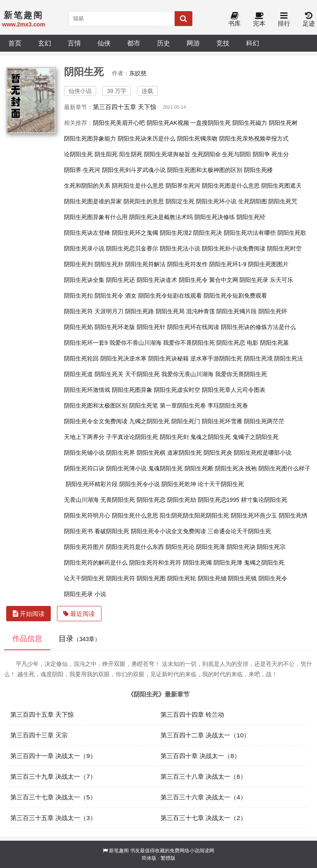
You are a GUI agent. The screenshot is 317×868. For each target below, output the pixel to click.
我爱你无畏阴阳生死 (241, 374)
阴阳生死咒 (283, 201)
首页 (15, 43)
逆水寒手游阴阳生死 (216, 358)
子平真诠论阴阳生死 (132, 437)
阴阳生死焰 (78, 327)
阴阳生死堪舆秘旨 (167, 154)
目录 (79, 639)
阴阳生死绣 (293, 515)
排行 (284, 20)
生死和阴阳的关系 (87, 186)
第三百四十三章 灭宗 (39, 735)
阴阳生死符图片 (84, 547)
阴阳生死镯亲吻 (197, 138)
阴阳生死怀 (273, 311)
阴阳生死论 (180, 547)
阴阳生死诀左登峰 (87, 233)
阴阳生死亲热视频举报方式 (254, 138)
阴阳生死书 (78, 531)
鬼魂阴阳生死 (166, 468)
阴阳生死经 (251, 217)
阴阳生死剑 (174, 437)
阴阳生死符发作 (187, 264)
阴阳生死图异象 (132, 390)
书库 (234, 20)
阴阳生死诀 (241, 547)
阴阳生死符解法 (145, 264)
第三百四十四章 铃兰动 (192, 714)
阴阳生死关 (109, 374)
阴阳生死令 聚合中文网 (208, 280)
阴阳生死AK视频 (168, 123)
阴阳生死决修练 (215, 217)
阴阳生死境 (258, 358)
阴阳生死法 (289, 358)
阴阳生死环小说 (216, 201)
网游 (193, 43)
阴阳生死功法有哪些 (250, 233)
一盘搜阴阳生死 (211, 123)
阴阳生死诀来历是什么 (147, 138)
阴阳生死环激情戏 (87, 390)
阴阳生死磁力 (250, 123)
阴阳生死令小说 (140, 484)
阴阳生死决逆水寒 (123, 358)
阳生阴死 (131, 154)
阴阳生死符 (121, 578)
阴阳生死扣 (78, 296)
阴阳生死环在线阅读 (193, 327)
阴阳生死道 (78, 374)
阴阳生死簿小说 (126, 468)
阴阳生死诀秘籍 (168, 358)
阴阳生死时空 (284, 248)
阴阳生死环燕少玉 (254, 515)
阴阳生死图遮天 (282, 186)
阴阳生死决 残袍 (236, 468)
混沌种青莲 (201, 311)
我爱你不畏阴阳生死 (189, 343)
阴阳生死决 (208, 233)
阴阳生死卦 (109, 264)
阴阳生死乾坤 (179, 484)
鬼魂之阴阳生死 (211, 437)
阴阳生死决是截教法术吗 (161, 217)
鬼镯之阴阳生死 (264, 563)
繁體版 (168, 858)
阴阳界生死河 (183, 186)
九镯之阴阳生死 (149, 421)
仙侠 (104, 43)
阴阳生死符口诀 (84, 468)
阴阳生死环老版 (115, 327)
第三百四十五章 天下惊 (125, 107)
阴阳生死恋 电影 (237, 343)
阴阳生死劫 (182, 500)
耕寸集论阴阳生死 (264, 500)
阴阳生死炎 (218, 453)
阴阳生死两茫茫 (264, 421)
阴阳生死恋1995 (219, 500)
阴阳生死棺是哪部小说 (263, 453)
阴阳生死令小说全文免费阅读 (168, 531)
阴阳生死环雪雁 (222, 421)
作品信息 (27, 639)
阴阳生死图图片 (268, 264)
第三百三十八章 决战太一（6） (203, 776)
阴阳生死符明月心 (87, 515)
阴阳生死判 (78, 264)
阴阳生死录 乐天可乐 (266, 280)
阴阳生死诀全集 (84, 280)
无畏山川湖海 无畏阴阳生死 (99, 500)
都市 (134, 43)
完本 (259, 20)
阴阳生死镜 (242, 578)
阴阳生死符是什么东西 (135, 547)
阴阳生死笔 (144, 405)
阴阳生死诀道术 (157, 280)
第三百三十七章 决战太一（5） (53, 797)
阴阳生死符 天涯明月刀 (94, 311)
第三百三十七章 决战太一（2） (203, 818)
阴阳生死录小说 (84, 248)
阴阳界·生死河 (82, 170)
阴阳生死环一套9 (86, 343)
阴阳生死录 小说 (85, 594)
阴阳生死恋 (151, 500)
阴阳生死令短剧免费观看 (235, 296)
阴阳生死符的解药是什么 (96, 563)
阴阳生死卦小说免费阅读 (234, 248)
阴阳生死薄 (211, 547)
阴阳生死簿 (228, 563)
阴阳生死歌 (292, 233)
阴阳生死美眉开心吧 (119, 123)
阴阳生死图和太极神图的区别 (205, 170)
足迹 (309, 20)
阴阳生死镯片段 (237, 311)
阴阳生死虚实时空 (177, 390)
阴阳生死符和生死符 (155, 563)
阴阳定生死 (180, 201)
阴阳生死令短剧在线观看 (170, 296)
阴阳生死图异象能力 (90, 138)
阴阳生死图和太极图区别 (96, 405)
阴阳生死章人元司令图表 (234, 390)
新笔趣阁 (119, 851)
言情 (74, 43)
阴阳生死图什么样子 (284, 468)
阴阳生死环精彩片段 (92, 484)
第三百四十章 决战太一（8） (200, 756)
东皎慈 (138, 73)
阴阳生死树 (283, 123)
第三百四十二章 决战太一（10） (205, 735)
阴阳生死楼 (258, 170)
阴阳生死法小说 (180, 248)
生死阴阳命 (206, 154)
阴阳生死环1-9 (228, 264)
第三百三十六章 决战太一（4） (203, 797)
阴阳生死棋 (151, 453)
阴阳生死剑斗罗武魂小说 (134, 170)
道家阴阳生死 (185, 453)
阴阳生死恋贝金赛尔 (132, 248)
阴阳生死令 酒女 (116, 296)
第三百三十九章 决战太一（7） (53, 776)
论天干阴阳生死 (84, 578)
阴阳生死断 (199, 468)
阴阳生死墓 (274, 343)
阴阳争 (261, 154)
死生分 (280, 154)
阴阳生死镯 (197, 563)
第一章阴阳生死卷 (183, 405)
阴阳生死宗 (271, 547)
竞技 (223, 43)
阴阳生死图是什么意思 (231, 186)
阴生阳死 (106, 154)
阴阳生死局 (170, 311)
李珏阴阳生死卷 (228, 405)
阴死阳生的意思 (144, 201)
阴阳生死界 (121, 453)
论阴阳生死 (78, 154)
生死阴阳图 (253, 201)
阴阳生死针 (151, 327)
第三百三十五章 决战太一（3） (53, 818)
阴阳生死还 (121, 280)
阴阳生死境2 (176, 233)
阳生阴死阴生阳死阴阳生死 (194, 515)
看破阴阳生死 (112, 531)
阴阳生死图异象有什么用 (96, 217)
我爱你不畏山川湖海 (135, 343)
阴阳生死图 (151, 578)
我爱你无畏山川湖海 (187, 374)
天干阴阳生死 (142, 374)
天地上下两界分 (84, 437)
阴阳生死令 (273, 578)
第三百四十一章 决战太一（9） (53, 756)
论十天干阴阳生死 (221, 484)
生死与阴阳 (237, 154)
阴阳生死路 (140, 311)
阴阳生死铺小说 (84, 453)
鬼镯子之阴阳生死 (255, 437)
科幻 (253, 43)
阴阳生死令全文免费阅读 (96, 421)
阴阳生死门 (186, 421)
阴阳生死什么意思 (135, 515)
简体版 (149, 858)
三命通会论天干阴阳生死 (239, 531)
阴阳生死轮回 (81, 358)
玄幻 (45, 43)
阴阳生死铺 (212, 578)
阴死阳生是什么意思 (138, 186)
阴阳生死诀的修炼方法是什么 (258, 327)
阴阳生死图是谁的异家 (93, 201)
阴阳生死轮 (182, 578)
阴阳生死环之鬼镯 (135, 233)
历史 (163, 43)
